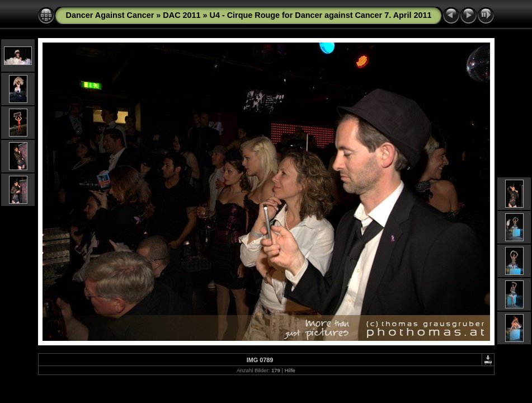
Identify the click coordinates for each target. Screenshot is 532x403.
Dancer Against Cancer (110, 15)
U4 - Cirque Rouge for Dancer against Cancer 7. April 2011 (321, 15)
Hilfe (290, 370)
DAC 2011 (182, 15)
